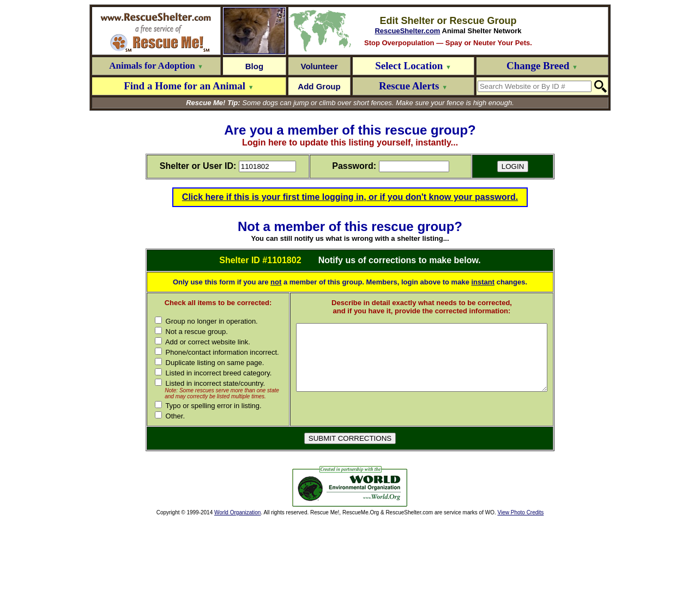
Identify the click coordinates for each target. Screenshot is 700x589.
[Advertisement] (212, 556)
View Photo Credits (520, 582)
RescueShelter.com (407, 31)
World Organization (237, 582)
